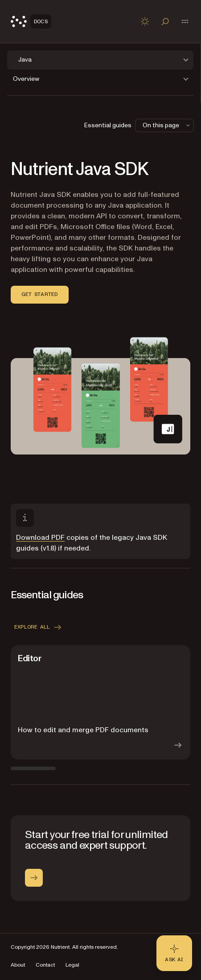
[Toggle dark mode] (145, 21)
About (18, 965)
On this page (167, 125)
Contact (45, 965)
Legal (72, 965)
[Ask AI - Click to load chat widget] (174, 953)
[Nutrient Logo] (31, 21)
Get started (40, 294)
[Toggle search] (165, 21)
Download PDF (40, 538)
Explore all (39, 627)
